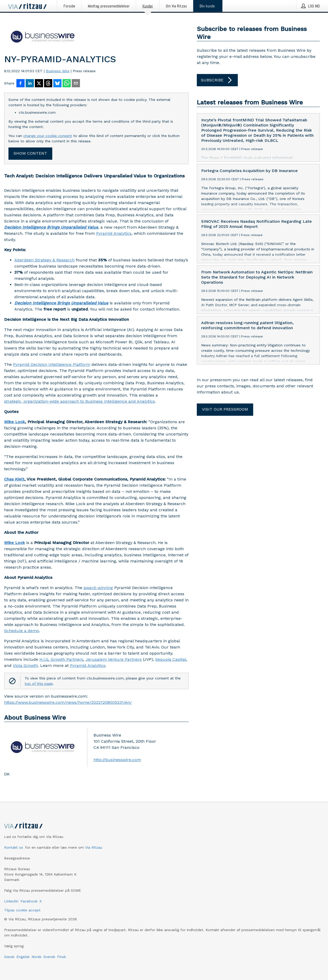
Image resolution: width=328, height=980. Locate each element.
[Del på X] (39, 84)
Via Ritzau (94, 847)
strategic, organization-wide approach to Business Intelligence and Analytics (79, 401)
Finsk (61, 957)
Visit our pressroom (225, 409)
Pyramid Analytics (114, 233)
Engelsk (23, 957)
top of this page (39, 684)
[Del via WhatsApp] (67, 84)
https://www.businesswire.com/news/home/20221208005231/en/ (68, 702)
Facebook (29, 901)
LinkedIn (11, 901)
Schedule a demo (22, 631)
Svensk (49, 957)
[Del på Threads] (48, 84)
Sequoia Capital (171, 659)
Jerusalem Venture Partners (114, 659)
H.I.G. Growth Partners (61, 659)
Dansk (9, 957)
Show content (30, 153)
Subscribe (217, 80)
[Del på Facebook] (20, 84)
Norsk (36, 957)
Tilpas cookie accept (22, 910)
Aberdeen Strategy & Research (44, 260)
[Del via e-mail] (76, 84)
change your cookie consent (48, 136)
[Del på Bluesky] (57, 84)
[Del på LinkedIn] (30, 84)
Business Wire (58, 71)
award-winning (98, 588)
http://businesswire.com (117, 760)
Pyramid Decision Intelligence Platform (52, 364)
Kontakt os (14, 847)
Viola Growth (25, 665)
